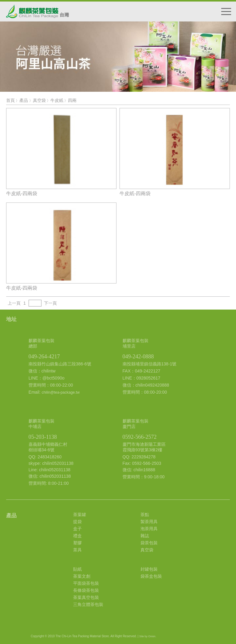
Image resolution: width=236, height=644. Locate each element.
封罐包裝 (149, 569)
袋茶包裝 (149, 543)
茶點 (145, 515)
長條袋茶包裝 (86, 590)
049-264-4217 (44, 357)
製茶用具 (149, 522)
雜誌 (145, 536)
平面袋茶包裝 (86, 583)
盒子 (77, 529)
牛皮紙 (57, 100)
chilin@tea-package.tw (61, 392)
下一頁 (50, 303)
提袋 (77, 522)
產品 (24, 100)
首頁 (10, 100)
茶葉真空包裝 (86, 597)
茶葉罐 (80, 515)
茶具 (77, 550)
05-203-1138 (43, 437)
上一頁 (14, 303)
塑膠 (77, 543)
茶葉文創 (82, 576)
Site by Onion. (148, 636)
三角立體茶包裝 (88, 604)
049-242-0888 (138, 357)
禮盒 (77, 536)
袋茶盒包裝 (151, 576)
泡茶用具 (149, 529)
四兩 (72, 100)
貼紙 (77, 569)
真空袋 (39, 100)
